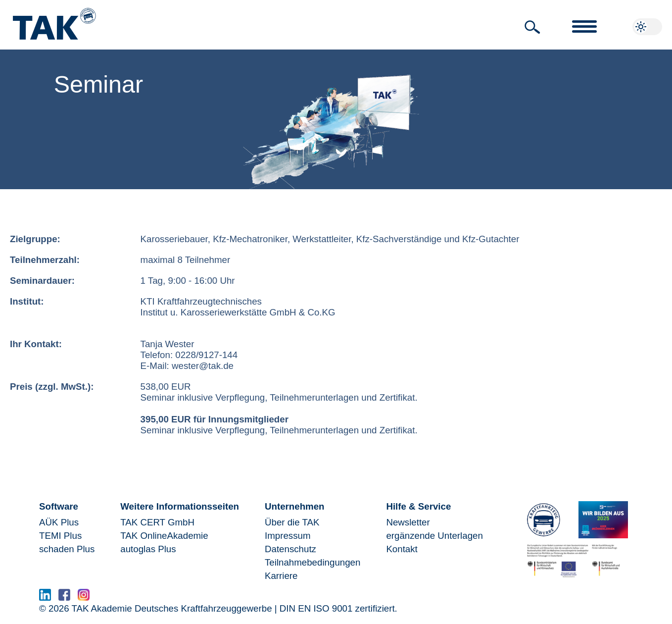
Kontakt (402, 549)
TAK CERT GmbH (157, 522)
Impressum (288, 536)
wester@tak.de (203, 366)
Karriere (281, 576)
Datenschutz (290, 549)
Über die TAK (292, 522)
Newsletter (408, 522)
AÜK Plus (59, 522)
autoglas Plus (148, 549)
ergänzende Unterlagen (434, 536)
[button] (532, 27)
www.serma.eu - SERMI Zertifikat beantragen (190, 598)
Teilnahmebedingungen (312, 562)
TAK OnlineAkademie (164, 536)
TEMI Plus (60, 536)
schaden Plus (67, 549)
